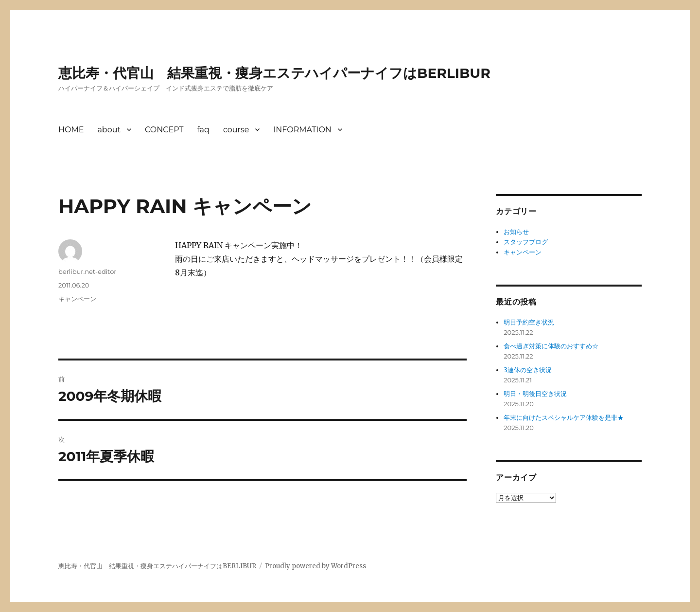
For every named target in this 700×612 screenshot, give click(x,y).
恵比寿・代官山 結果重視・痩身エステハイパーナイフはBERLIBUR (274, 73)
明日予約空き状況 (529, 322)
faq (203, 130)
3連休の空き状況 (528, 370)
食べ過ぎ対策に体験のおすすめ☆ (551, 346)
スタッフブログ (526, 242)
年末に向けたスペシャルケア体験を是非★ (564, 418)
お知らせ (516, 232)
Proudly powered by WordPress (315, 566)
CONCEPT (164, 130)
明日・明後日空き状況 (535, 394)
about (109, 130)
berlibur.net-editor (87, 271)
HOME (71, 130)
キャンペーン (77, 299)
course (236, 130)
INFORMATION (302, 130)
